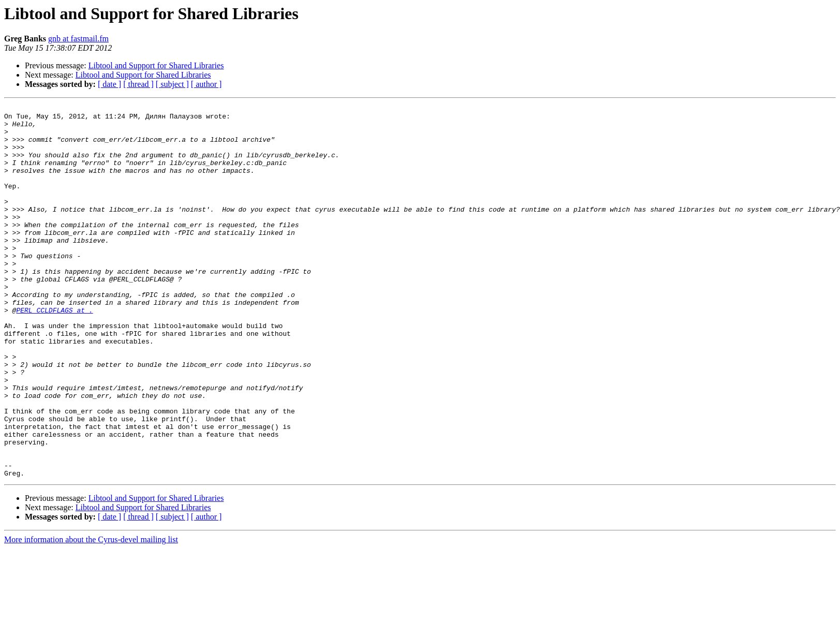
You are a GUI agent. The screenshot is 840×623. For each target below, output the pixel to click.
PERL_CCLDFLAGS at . (54, 352)
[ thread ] (138, 84)
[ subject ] (172, 84)
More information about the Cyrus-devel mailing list (91, 614)
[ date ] (109, 84)
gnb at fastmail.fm (78, 39)
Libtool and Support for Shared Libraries (156, 65)
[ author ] (207, 84)
